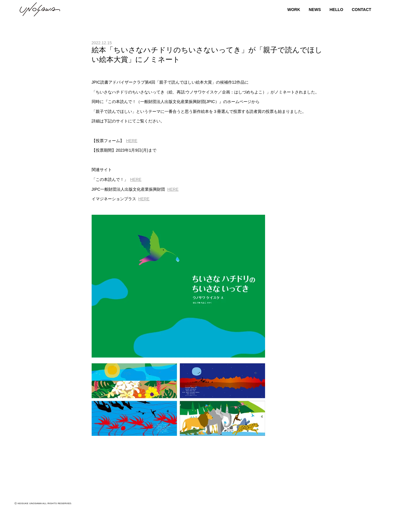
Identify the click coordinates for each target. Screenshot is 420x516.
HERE (132, 141)
